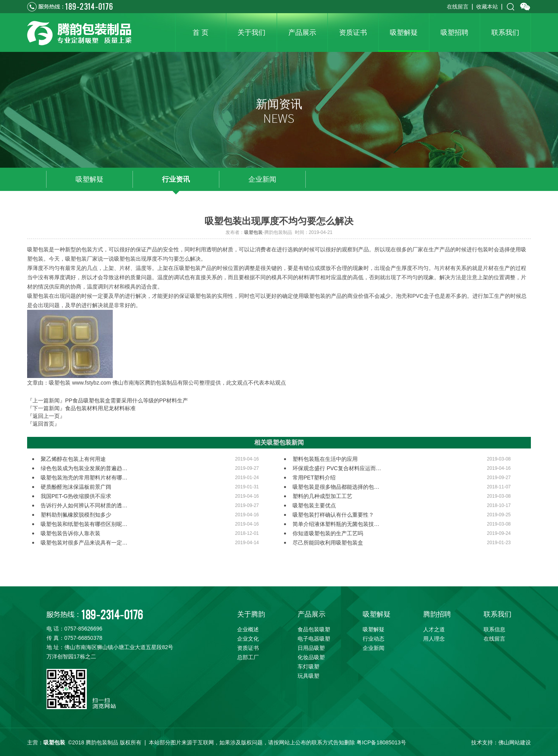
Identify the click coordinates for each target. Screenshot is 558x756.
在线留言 (458, 7)
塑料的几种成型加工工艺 (322, 496)
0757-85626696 (83, 629)
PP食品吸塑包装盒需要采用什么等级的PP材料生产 (127, 400)
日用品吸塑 (311, 648)
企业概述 (248, 629)
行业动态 (374, 639)
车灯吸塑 (308, 667)
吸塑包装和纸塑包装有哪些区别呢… (84, 524)
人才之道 (434, 629)
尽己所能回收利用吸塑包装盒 (328, 543)
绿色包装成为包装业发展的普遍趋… (84, 468)
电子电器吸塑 (314, 639)
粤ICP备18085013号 (381, 742)
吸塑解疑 (90, 179)
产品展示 (312, 614)
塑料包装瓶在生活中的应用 (325, 459)
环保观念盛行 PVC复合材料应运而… (337, 468)
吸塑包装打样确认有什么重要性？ (333, 515)
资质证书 (248, 648)
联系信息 (494, 629)
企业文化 (248, 639)
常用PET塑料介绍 (314, 478)
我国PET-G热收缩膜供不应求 (76, 496)
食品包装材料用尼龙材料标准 (100, 408)
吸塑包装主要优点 (314, 505)
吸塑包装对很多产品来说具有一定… (84, 543)
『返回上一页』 (46, 416)
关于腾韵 (251, 614)
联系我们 (498, 614)
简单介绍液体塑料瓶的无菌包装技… (336, 524)
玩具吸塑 (308, 676)
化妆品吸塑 (311, 657)
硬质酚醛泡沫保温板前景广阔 (76, 487)
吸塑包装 (253, 232)
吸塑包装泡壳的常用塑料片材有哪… (84, 478)
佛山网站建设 (515, 742)
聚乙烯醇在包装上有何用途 (73, 459)
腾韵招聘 (437, 614)
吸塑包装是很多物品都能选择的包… (336, 487)
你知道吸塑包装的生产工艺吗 (328, 533)
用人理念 (434, 639)
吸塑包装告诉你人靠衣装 (71, 533)
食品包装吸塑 (314, 629)
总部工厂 (248, 657)
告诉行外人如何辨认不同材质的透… (84, 505)
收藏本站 (487, 7)
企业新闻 (262, 179)
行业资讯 (176, 179)
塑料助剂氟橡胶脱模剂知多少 (76, 515)
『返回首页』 (43, 424)
